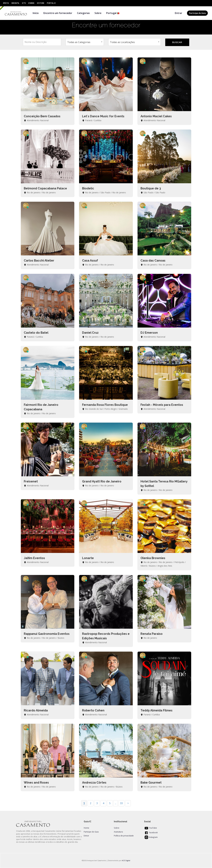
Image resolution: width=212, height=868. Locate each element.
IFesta (6, 3)
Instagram (151, 837)
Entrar (179, 13)
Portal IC (51, 3)
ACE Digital (126, 861)
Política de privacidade (124, 836)
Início (36, 13)
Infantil (15, 3)
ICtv (24, 3)
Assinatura (118, 832)
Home (86, 828)
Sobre (98, 13)
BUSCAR (177, 42)
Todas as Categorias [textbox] (79, 42)
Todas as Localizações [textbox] (122, 42)
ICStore (41, 3)
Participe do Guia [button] (197, 13)
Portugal (113, 13)
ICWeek (31, 3)
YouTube (150, 828)
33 (121, 803)
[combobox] (85, 42)
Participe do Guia (91, 832)
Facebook (151, 833)
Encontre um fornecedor (58, 13)
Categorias (83, 13)
